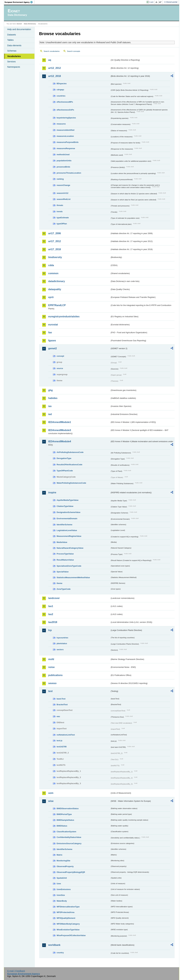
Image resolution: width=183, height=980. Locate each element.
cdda (51, 265)
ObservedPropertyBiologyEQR (71, 872)
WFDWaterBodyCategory (68, 924)
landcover (54, 598)
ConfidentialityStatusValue (69, 837)
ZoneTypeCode (64, 589)
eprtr (51, 297)
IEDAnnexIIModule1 (60, 422)
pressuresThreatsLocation (69, 173)
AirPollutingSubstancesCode (70, 452)
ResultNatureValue (65, 560)
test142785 (62, 747)
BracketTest (62, 705)
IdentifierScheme (65, 525)
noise (52, 667)
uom (51, 793)
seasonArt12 (63, 193)
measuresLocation (65, 136)
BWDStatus (62, 826)
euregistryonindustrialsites (64, 317)
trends (60, 211)
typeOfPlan (62, 224)
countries (61, 96)
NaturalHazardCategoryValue (70, 548)
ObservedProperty (65, 866)
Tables (11, 40)
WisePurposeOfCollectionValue (71, 935)
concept (60, 356)
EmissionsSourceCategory (69, 843)
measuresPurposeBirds (68, 142)
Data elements (14, 45)
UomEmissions (64, 889)
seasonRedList (64, 199)
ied (50, 414)
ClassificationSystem (67, 832)
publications (55, 675)
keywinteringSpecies (66, 118)
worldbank (54, 945)
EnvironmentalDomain (67, 518)
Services (12, 62)
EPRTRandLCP (57, 305)
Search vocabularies (52, 51)
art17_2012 (55, 241)
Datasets (12, 35)
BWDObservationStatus (68, 808)
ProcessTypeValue (65, 554)
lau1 (51, 606)
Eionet (19, 24)
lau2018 (53, 622)
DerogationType (64, 458)
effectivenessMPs (65, 102)
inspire (52, 493)
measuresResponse (66, 148)
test (50, 691)
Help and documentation (19, 29)
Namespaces (14, 67)
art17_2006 (55, 233)
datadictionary (57, 281)
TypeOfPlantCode (65, 471)
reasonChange (63, 185)
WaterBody (62, 901)
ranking (60, 179)
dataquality (55, 289)
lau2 (51, 614)
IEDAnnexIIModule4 (60, 441)
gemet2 (53, 348)
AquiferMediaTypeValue (68, 500)
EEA (20, 2)
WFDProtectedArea (66, 912)
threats (60, 205)
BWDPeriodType (64, 814)
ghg (51, 390)
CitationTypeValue (65, 506)
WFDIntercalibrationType (68, 907)
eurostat (53, 325)
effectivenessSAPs (65, 110)
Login (151, 2)
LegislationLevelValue (67, 530)
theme (60, 583)
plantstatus (62, 643)
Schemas (12, 51)
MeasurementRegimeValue (69, 536)
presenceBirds (63, 167)
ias (50, 406)
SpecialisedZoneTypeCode (69, 566)
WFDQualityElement (66, 918)
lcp (50, 630)
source (60, 368)
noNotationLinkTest (66, 735)
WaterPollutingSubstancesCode (71, 483)
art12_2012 (55, 68)
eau (58, 716)
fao (50, 332)
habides (53, 398)
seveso (52, 683)
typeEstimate (63, 218)
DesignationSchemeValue (69, 512)
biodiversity (55, 257)
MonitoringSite (64, 861)
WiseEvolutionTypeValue (68, 930)
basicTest (61, 699)
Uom (59, 884)
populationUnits (64, 161)
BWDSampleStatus (65, 820)
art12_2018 (55, 76)
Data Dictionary (30, 24)
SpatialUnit (62, 878)
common (53, 273)
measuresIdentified (66, 130)
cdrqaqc (60, 90)
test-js (60, 741)
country (60, 953)
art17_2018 (55, 249)
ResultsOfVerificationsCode (70, 465)
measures (61, 124)
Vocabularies (14, 56)
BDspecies (62, 84)
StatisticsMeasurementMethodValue (73, 577)
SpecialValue (63, 572)
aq (50, 60)
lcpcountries (62, 638)
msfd (51, 659)
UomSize (61, 895)
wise (51, 801)
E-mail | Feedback (16, 971)
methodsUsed (63, 154)
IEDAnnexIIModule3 (60, 430)
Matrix (60, 855)
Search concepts (74, 51)
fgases (52, 341)
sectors (60, 650)
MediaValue (62, 542)
